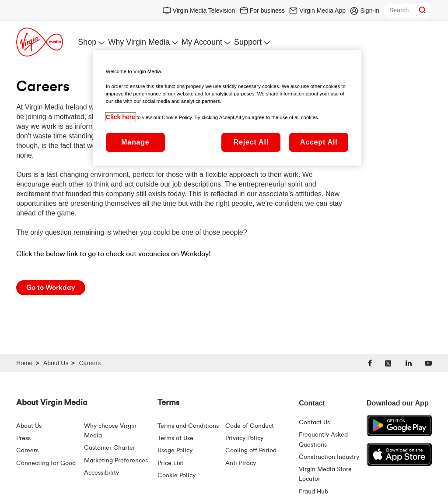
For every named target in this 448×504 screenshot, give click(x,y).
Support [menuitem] (248, 42)
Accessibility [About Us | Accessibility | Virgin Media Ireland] (101, 473)
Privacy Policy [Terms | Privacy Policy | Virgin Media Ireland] (244, 438)
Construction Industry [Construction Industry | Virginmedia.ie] (329, 457)
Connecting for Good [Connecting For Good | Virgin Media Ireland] (46, 463)
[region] (227, 108)
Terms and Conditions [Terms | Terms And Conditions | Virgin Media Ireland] (188, 426)
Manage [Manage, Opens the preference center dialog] (135, 142)
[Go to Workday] (51, 288)
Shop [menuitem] (87, 42)
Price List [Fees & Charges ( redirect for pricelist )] (170, 463)
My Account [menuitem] (202, 42)
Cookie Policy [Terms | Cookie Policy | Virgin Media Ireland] (177, 476)
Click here (121, 117)
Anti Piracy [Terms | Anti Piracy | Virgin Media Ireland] (241, 463)
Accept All (319, 142)
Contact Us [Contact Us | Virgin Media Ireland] (314, 423)
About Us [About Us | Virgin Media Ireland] (29, 426)
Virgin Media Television (204, 11)
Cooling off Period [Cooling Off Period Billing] (251, 451)
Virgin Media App (322, 11)
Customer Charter (110, 448)
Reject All (251, 142)
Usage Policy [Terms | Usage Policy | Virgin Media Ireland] (175, 451)
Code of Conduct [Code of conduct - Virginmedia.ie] (250, 426)
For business (267, 11)
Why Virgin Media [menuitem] (139, 42)
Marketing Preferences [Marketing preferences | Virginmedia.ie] (116, 461)
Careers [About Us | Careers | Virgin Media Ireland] (27, 451)
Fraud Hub (313, 492)
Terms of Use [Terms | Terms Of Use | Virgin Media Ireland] (175, 438)
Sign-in (370, 11)
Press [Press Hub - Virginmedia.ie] (23, 438)
